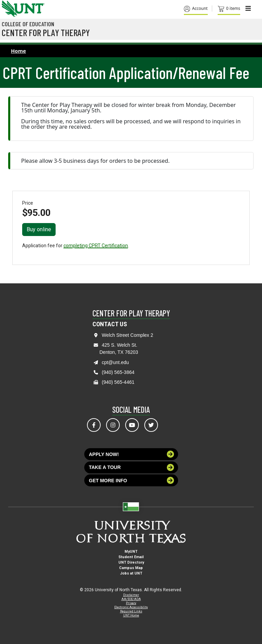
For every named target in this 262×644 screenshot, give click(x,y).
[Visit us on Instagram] (113, 425)
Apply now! (132, 454)
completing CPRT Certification (96, 246)
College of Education (28, 24)
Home (18, 51)
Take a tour (132, 467)
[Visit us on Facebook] (94, 425)
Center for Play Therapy (46, 32)
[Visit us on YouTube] (132, 425)
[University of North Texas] (9, 8)
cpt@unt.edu (115, 362)
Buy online (39, 229)
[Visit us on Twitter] (151, 425)
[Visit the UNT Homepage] (34, 6)
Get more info (132, 480)
